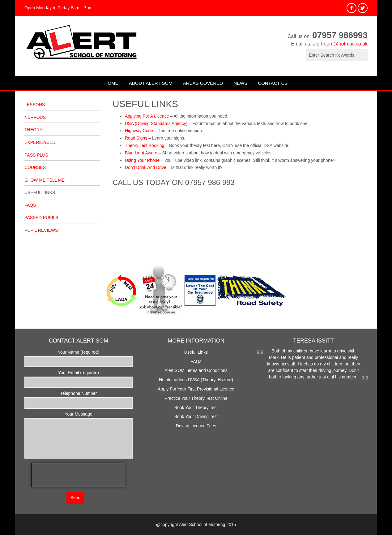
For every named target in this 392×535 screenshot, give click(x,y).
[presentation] (78, 475)
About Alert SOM (151, 83)
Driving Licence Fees (196, 426)
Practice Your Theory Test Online (196, 398)
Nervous (35, 117)
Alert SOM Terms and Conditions (196, 370)
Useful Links (40, 192)
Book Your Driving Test (196, 416)
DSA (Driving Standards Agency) (156, 123)
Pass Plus (36, 155)
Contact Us (273, 83)
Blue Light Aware (141, 153)
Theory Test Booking (145, 145)
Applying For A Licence (147, 116)
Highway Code (139, 131)
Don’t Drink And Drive (146, 167)
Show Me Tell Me (45, 180)
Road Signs (136, 138)
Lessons (35, 105)
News (240, 83)
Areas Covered (203, 83)
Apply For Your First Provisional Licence (196, 389)
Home (111, 83)
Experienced (40, 142)
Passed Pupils (41, 218)
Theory (33, 130)
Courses (35, 167)
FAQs (30, 205)
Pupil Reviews (41, 230)
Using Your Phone (142, 160)
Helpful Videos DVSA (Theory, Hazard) (196, 380)
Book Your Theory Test (196, 408)
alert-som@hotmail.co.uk (340, 44)
